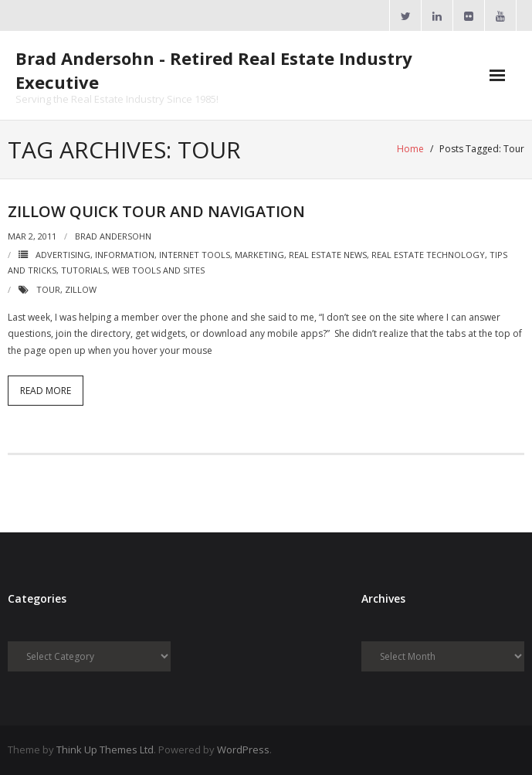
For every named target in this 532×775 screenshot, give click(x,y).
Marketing (259, 255)
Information (125, 255)
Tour (48, 289)
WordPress (243, 750)
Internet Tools (195, 255)
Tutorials (84, 270)
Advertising (63, 255)
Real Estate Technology (428, 255)
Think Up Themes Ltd (105, 750)
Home (410, 149)
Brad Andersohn (113, 236)
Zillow (81, 289)
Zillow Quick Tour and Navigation (156, 211)
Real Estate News (328, 255)
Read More (46, 391)
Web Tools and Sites (158, 270)
